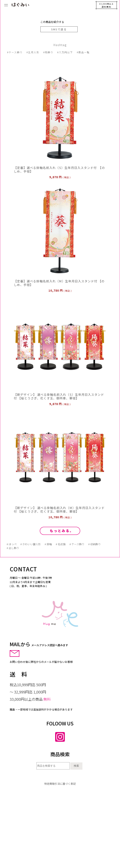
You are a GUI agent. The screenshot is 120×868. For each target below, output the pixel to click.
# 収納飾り (95, 544)
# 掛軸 (48, 544)
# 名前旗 (61, 544)
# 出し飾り (13, 548)
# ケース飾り (77, 544)
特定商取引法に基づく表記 (60, 784)
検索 (76, 766)
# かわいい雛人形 (31, 544)
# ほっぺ (12, 544)
